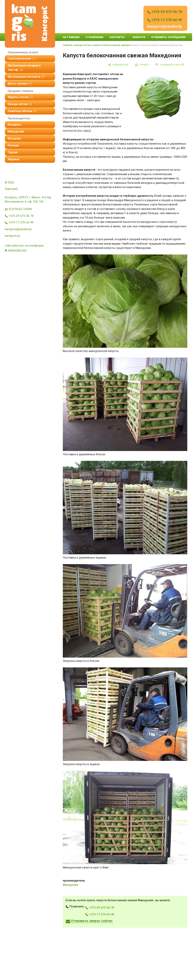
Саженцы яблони (22, 111)
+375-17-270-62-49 (165, 20)
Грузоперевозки (22, 58)
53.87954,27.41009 (20, 209)
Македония (16, 131)
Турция (13, 152)
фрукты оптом (20, 97)
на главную (71, 37)
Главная (68, 45)
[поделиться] (118, 65)
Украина (13, 159)
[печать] (142, 65)
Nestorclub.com (17, 250)
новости (139, 37)
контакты (117, 37)
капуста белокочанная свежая (112, 45)
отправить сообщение (168, 37)
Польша (13, 145)
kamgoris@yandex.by (165, 26)
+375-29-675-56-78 (165, 12)
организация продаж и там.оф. (24, 68)
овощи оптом (20, 104)
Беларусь (14, 125)
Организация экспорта (26, 77)
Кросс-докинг (20, 84)
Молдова (14, 138)
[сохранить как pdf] (170, 65)
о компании (95, 37)
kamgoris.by (12, 236)
